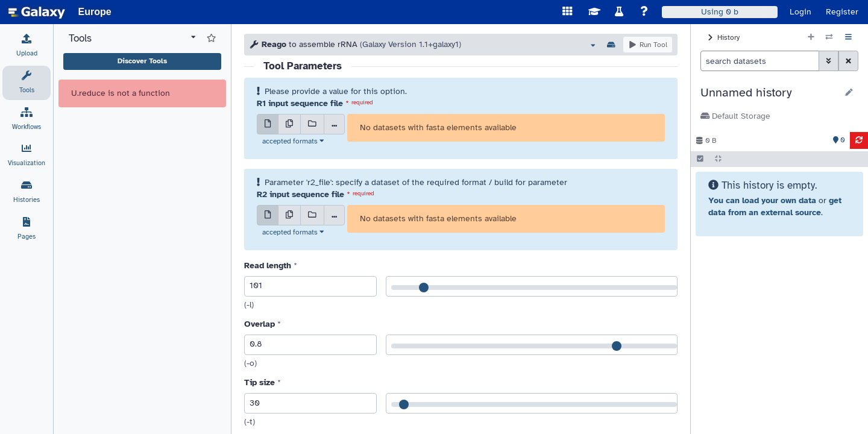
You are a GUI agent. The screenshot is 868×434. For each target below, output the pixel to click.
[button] (769, 93)
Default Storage (735, 116)
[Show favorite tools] (211, 39)
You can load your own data (762, 200)
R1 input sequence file (300, 103)
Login (800, 12)
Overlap (259, 324)
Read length (268, 266)
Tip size (259, 382)
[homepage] (37, 12)
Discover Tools (142, 61)
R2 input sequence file (300, 194)
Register (842, 12)
